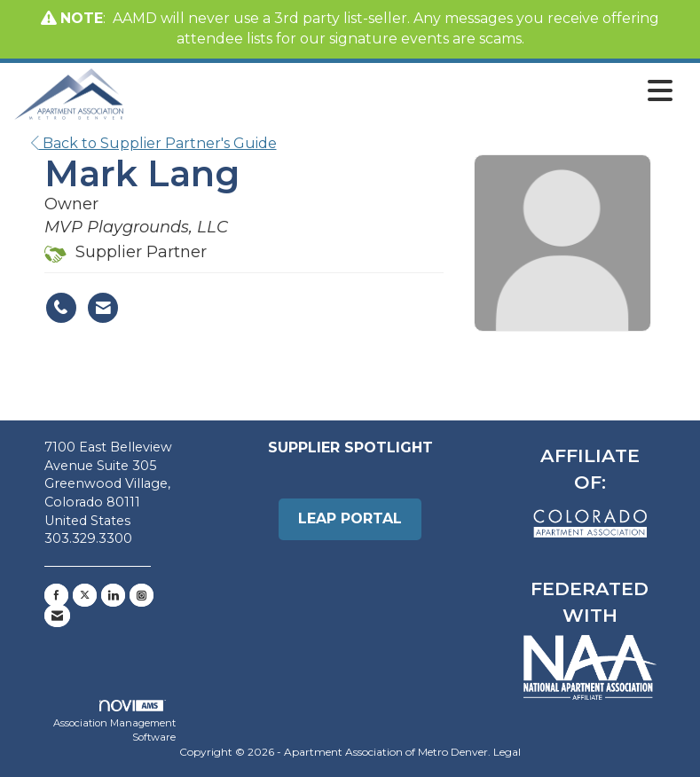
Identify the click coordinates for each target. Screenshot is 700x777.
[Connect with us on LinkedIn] (113, 595)
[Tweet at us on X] (85, 595)
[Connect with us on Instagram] (142, 595)
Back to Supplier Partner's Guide (154, 143)
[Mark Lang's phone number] (61, 308)
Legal (507, 752)
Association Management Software (114, 722)
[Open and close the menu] (403, 91)
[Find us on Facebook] (56, 595)
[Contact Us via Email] (57, 616)
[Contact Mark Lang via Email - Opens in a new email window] (103, 308)
